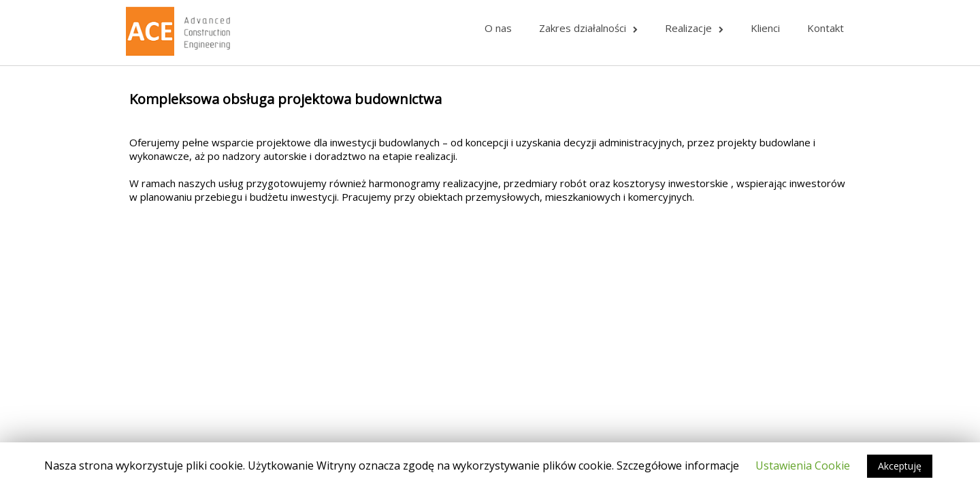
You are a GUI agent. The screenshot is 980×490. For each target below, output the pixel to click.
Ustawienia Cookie (803, 465)
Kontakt (826, 28)
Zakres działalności (588, 28)
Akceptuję (900, 466)
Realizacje (694, 28)
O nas (498, 28)
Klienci (765, 28)
